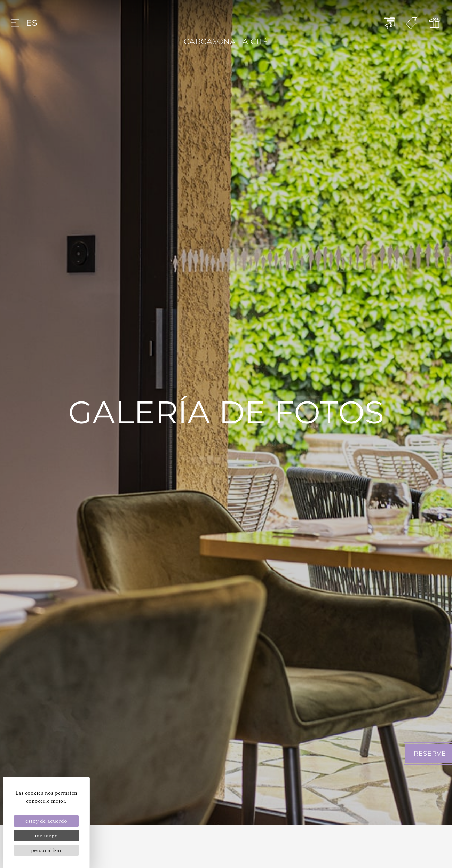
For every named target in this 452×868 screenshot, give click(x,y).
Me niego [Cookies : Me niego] (46, 836)
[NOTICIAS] (390, 23)
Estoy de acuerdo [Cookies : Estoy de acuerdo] (46, 821)
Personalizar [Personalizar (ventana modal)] (46, 850)
